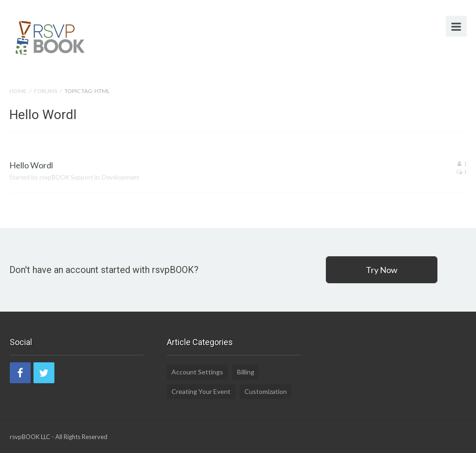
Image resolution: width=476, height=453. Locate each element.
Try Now (382, 270)
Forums (46, 91)
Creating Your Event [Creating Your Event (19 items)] (201, 391)
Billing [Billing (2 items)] (246, 372)
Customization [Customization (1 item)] (266, 391)
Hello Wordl (31, 165)
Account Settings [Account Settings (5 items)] (197, 372)
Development (120, 177)
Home (18, 91)
